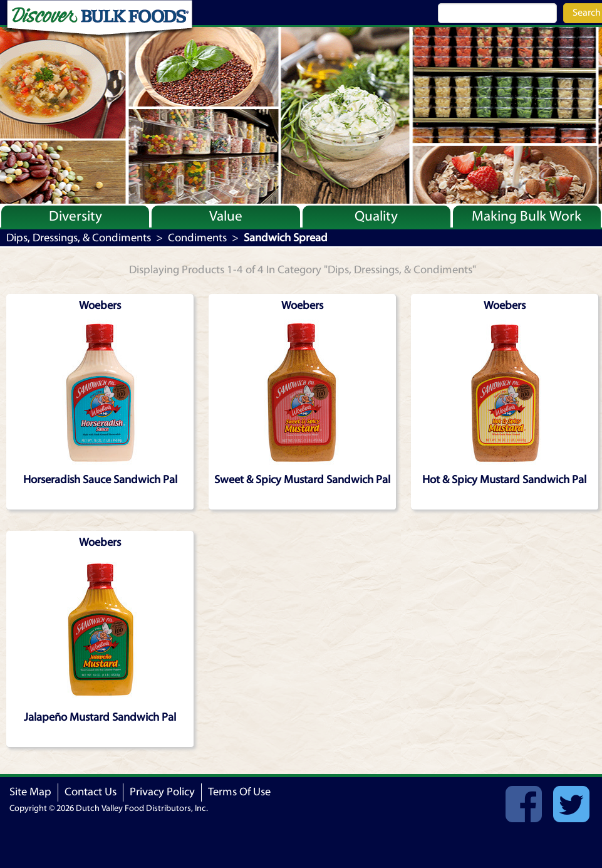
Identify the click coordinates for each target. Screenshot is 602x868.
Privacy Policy (162, 792)
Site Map (30, 792)
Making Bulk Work (527, 216)
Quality (376, 216)
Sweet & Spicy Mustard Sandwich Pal (302, 480)
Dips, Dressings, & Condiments (79, 238)
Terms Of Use (239, 792)
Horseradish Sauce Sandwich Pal (100, 480)
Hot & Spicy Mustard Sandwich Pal (504, 480)
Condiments (197, 238)
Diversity (75, 216)
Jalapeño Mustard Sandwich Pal (100, 717)
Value (226, 216)
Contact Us (91, 792)
